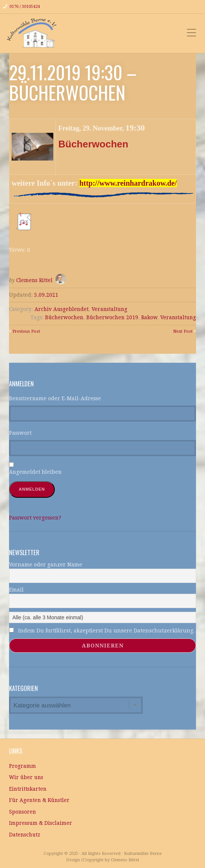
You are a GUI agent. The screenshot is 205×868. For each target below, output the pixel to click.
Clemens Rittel (34, 280)
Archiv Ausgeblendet (62, 309)
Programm (23, 766)
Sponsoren (23, 812)
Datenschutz (25, 835)
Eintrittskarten (28, 789)
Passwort (20, 433)
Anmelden (32, 489)
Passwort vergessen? (35, 518)
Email (16, 590)
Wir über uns (26, 777)
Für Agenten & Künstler (39, 800)
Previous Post (26, 331)
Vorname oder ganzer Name (46, 565)
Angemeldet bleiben (35, 472)
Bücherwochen (64, 317)
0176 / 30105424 (25, 7)
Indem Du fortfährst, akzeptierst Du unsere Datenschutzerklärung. (102, 631)
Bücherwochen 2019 (112, 317)
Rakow (149, 317)
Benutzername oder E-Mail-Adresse (55, 398)
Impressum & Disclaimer (41, 823)
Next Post (183, 331)
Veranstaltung (109, 309)
